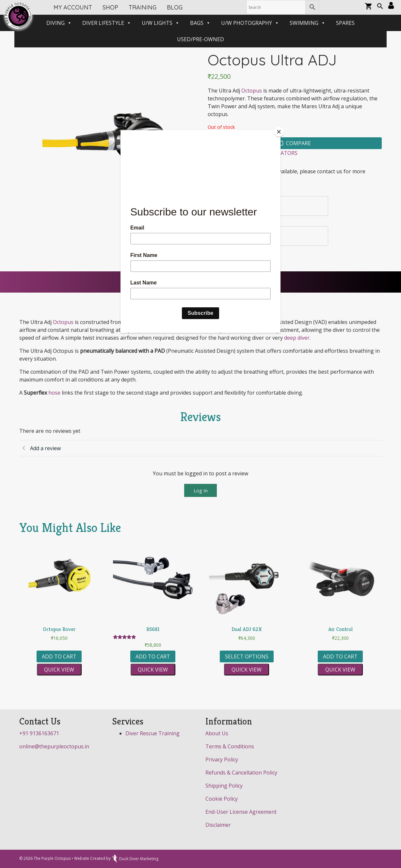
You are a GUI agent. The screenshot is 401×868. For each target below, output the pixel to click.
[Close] (279, 132)
